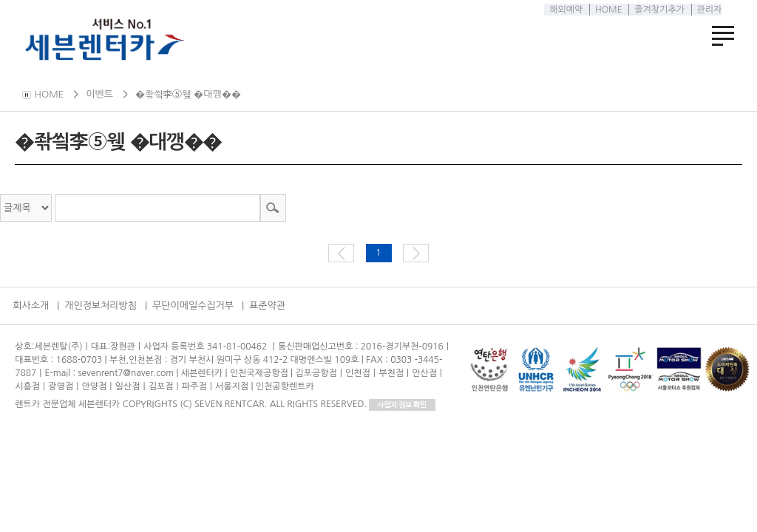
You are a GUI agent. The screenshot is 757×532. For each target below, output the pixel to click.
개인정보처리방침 (101, 306)
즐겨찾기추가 (657, 10)
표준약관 (267, 306)
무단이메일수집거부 (193, 306)
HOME (606, 10)
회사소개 (31, 306)
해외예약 (564, 10)
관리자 (707, 10)
